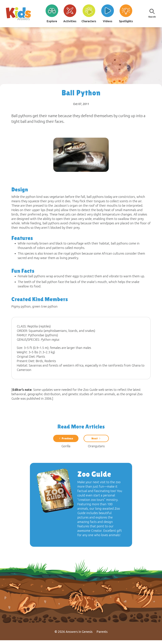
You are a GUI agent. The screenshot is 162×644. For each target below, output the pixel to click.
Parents (102, 635)
